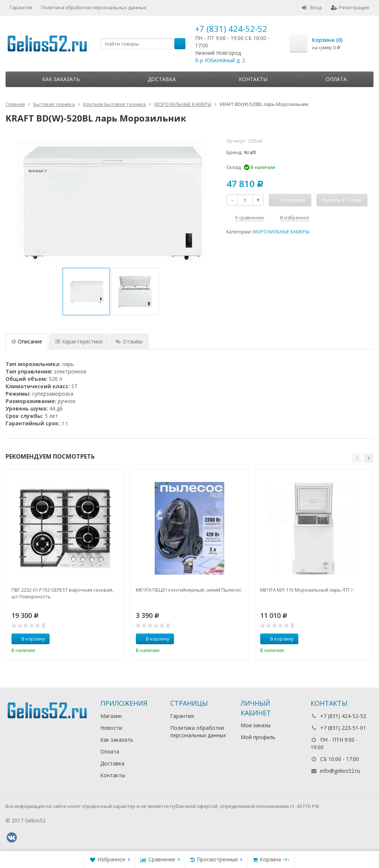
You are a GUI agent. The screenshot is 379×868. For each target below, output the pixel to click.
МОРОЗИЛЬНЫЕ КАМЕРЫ (281, 232)
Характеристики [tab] (79, 341)
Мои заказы (256, 725)
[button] (357, 458)
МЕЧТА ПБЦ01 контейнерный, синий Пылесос (189, 590)
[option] (86, 292)
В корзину (29, 639)
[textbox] (143, 44)
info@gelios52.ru (340, 771)
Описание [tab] (27, 341)
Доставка (162, 79)
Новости (111, 728)
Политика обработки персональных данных (94, 7)
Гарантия (21, 7)
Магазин (111, 716)
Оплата (336, 79)
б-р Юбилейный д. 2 (220, 60)
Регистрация (350, 7)
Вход (312, 7)
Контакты (253, 79)
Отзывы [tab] (129, 341)
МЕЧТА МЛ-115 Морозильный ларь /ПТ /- (307, 590)
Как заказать (61, 79)
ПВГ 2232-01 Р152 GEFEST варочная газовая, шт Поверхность (62, 593)
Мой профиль (258, 737)
